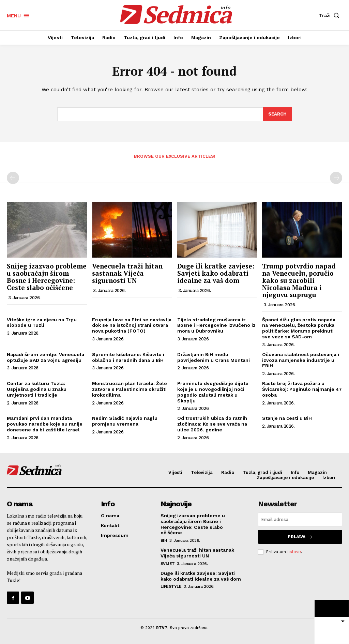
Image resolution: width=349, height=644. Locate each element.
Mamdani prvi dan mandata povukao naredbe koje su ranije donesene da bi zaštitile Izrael (45, 424)
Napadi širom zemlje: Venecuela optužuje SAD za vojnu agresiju (45, 357)
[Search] (277, 114)
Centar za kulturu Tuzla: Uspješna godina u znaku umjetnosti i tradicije (37, 389)
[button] (331, 15)
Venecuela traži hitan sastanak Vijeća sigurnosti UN (127, 273)
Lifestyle (171, 586)
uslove (294, 552)
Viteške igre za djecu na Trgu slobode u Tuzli (42, 323)
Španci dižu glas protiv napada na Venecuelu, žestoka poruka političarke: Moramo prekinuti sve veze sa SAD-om (299, 328)
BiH (164, 540)
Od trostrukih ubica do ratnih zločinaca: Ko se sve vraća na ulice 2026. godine (212, 424)
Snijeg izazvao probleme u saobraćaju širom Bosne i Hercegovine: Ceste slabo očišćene (47, 277)
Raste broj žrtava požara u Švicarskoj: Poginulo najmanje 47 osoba (302, 389)
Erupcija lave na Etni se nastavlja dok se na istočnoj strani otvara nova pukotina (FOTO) (132, 325)
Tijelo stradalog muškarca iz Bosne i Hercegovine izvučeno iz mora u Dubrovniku (216, 325)
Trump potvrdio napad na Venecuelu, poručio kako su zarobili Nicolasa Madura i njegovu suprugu (299, 280)
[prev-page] (13, 178)
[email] (300, 519)
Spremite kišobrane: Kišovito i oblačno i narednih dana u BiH (128, 357)
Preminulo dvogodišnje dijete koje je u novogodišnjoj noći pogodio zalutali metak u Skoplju (213, 392)
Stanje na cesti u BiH (287, 418)
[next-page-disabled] (336, 178)
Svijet (168, 564)
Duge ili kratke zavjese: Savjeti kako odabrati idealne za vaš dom (216, 273)
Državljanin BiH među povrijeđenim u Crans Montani (214, 357)
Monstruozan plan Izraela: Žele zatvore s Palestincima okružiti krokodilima (130, 389)
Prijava (300, 537)
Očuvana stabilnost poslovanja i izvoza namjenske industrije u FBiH (301, 360)
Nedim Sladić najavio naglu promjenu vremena (125, 421)
